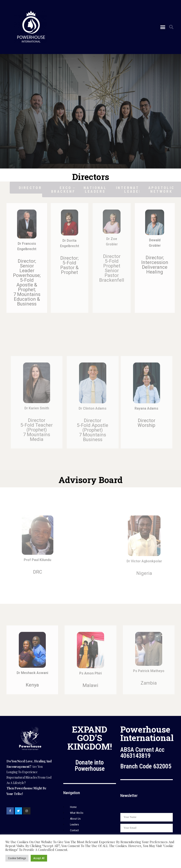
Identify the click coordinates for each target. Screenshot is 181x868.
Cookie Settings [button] (17, 858)
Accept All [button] (39, 858)
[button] (163, 27)
